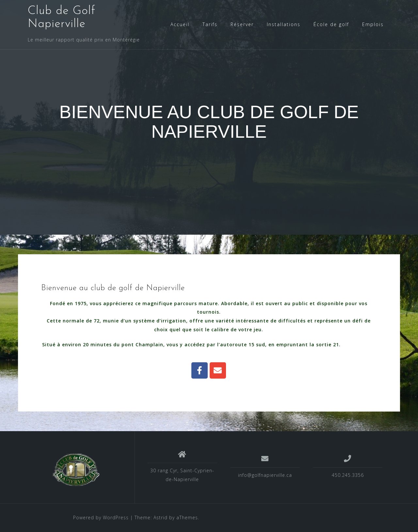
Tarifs (210, 24)
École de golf (331, 24)
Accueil (180, 24)
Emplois (373, 24)
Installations (284, 24)
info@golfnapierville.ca (265, 475)
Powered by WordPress (101, 517)
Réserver (242, 24)
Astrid (161, 517)
